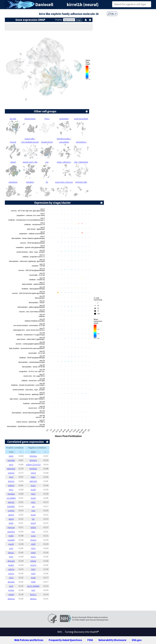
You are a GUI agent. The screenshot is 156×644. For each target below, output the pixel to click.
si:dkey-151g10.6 (33, 464)
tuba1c (11, 552)
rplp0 (33, 552)
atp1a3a (11, 561)
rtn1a (11, 489)
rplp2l (33, 473)
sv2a (11, 548)
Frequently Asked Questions (65, 640)
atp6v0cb (11, 469)
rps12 (33, 485)
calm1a (11, 569)
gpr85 (11, 536)
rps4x (33, 578)
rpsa (33, 510)
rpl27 (33, 569)
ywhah (11, 594)
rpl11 (33, 502)
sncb (11, 464)
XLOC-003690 (33, 586)
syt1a (11, 578)
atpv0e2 (11, 582)
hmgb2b (33, 469)
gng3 (11, 477)
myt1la (11, 590)
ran (33, 506)
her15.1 (33, 594)
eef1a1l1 (33, 481)
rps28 (33, 489)
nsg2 (11, 557)
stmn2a (11, 481)
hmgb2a (33, 456)
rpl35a (33, 527)
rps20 (33, 498)
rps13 (33, 557)
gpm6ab (11, 460)
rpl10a (33, 561)
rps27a (33, 565)
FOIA (90, 640)
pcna (33, 536)
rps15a (33, 540)
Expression (69, 20)
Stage (78, 20)
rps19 (33, 515)
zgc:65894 (11, 498)
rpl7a (33, 548)
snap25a (11, 532)
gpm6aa (11, 494)
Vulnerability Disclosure (112, 640)
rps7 (33, 532)
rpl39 (33, 582)
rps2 (33, 590)
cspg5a (11, 510)
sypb (11, 586)
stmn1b (11, 502)
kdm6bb (11, 506)
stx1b (11, 523)
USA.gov (137, 640)
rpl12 (33, 494)
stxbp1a (11, 599)
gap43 (11, 544)
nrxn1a (11, 573)
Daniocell (44, 5)
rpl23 (33, 573)
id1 (33, 519)
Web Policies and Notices (29, 640)
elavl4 (11, 519)
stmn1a (33, 599)
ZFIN (112, 14)
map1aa (11, 527)
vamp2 (11, 515)
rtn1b (11, 456)
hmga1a (33, 460)
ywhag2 (11, 473)
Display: (59, 20)
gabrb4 (11, 485)
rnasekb (11, 540)
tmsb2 (11, 565)
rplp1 (33, 477)
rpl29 (33, 544)
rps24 (33, 523)
